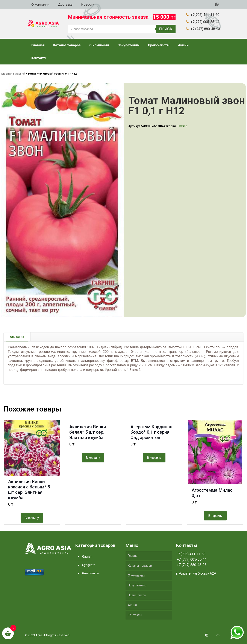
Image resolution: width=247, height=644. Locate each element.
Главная (7, 74)
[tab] (17, 337)
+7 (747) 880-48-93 (191, 565)
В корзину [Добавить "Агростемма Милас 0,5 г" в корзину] (215, 516)
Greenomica (90, 573)
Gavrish (20, 74)
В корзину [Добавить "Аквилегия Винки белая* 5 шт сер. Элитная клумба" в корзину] (93, 458)
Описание (17, 337)
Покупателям (137, 585)
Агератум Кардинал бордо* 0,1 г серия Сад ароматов (151, 432)
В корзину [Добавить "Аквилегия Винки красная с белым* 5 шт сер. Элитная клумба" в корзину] (32, 518)
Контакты (135, 615)
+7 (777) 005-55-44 (191, 559)
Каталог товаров (140, 566)
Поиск (166, 29)
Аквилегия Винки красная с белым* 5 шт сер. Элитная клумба (29, 490)
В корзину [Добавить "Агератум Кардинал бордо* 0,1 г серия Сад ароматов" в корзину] (154, 458)
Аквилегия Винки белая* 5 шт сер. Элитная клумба (88, 432)
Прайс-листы (137, 595)
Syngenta (89, 565)
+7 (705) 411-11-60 (191, 554)
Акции (132, 605)
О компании (136, 575)
